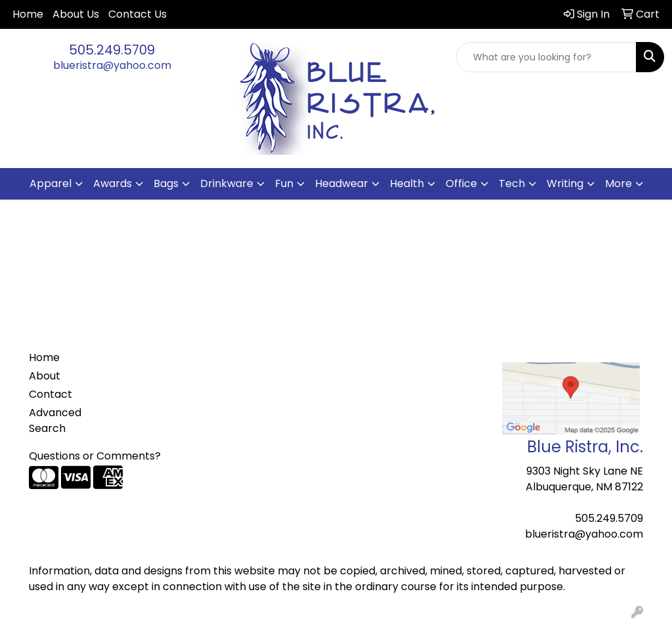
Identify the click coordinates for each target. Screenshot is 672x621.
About (45, 376)
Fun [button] (284, 183)
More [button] (619, 183)
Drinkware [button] (227, 183)
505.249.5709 (112, 50)
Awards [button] (113, 183)
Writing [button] (565, 183)
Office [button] (461, 183)
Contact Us (137, 14)
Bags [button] (166, 183)
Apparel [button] (51, 183)
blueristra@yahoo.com (112, 65)
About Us (76, 14)
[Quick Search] (546, 57)
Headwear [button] (342, 183)
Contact (51, 394)
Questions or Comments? (95, 456)
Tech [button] (512, 183)
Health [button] (407, 183)
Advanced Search (55, 420)
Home (28, 14)
